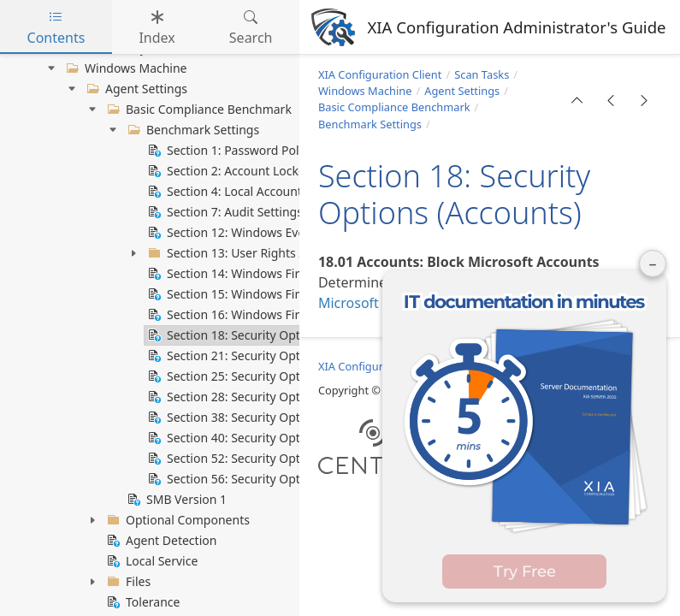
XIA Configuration (364, 366)
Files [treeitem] (127, 582)
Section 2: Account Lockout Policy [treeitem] (249, 171)
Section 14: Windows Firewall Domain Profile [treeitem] (280, 274)
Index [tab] (157, 27)
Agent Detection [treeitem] (160, 541)
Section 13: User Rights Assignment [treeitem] (255, 253)
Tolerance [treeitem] (142, 602)
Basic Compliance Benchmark (394, 107)
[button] (577, 100)
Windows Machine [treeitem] (125, 68)
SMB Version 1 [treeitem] (175, 500)
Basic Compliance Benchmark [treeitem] (198, 110)
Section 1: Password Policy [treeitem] (229, 151)
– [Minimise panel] (653, 264)
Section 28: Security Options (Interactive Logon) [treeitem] (289, 397)
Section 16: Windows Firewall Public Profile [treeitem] (275, 315)
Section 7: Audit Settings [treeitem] (224, 212)
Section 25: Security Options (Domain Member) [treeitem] (287, 376)
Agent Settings (462, 91)
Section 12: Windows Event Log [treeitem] (242, 233)
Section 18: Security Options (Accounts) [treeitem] (265, 335)
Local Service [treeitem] (151, 561)
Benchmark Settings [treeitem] (192, 130)
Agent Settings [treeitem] (135, 89)
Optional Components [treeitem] (177, 520)
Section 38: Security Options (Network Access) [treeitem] (284, 418)
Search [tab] (251, 27)
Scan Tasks (482, 74)
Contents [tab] (56, 27)
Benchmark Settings (370, 124)
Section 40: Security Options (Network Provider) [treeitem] (289, 438)
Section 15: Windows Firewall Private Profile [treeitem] (277, 294)
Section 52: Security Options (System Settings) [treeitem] (284, 459)
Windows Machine (365, 91)
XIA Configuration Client (380, 74)
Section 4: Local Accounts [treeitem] (226, 192)
